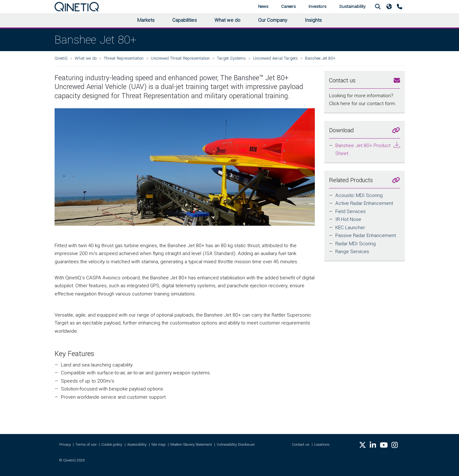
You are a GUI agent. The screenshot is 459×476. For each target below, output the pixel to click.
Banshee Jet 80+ (320, 58)
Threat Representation (124, 58)
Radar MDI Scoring (356, 244)
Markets (146, 20)
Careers (288, 6)
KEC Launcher (350, 228)
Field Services (350, 211)
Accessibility (137, 445)
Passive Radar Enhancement (366, 235)
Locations (322, 445)
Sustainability (352, 6)
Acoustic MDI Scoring (359, 195)
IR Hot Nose (348, 219)
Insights (313, 20)
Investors (318, 6)
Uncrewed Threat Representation (180, 58)
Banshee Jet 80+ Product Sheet (363, 150)
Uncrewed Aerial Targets (275, 58)
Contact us (301, 445)
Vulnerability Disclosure (236, 445)
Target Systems (231, 58)
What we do (227, 20)
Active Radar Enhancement (364, 203)
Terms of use (86, 445)
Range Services (352, 252)
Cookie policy (112, 445)
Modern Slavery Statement (191, 445)
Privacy (65, 445)
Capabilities (185, 20)
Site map (159, 445)
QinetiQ (61, 58)
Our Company (273, 20)
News (263, 6)
